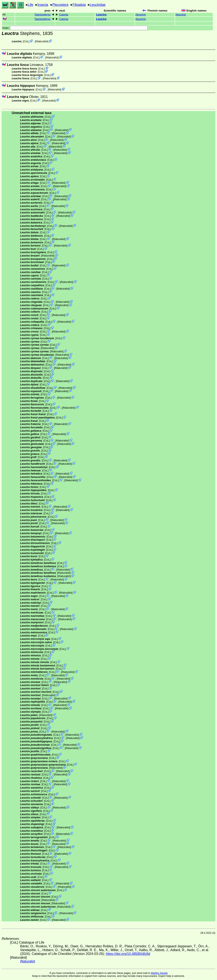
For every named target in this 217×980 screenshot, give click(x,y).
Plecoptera (60, 5)
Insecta (43, 5)
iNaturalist (42, 41)
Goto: (75, 28)
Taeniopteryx (42, 15)
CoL (26, 41)
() (141, 15)
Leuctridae (98, 5)
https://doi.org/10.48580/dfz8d (128, 954)
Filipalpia (79, 5)
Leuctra (101, 15)
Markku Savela (159, 973)
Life (31, 5)
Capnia (64, 15)
